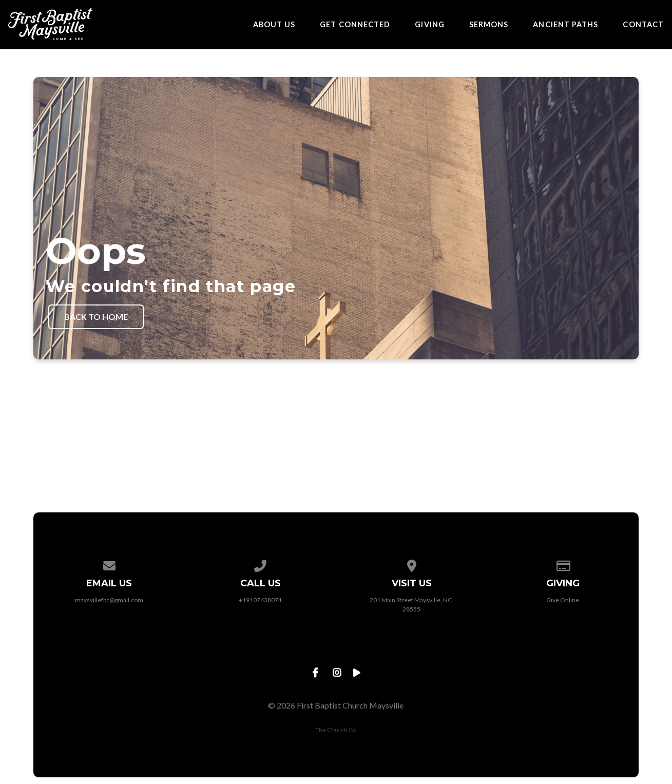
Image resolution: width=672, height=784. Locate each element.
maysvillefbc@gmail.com (109, 600)
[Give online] (563, 564)
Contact (643, 25)
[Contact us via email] (109, 564)
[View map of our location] (412, 564)
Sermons (489, 25)
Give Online (563, 600)
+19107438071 (260, 600)
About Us (274, 25)
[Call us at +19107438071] (260, 564)
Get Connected (355, 25)
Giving (429, 25)
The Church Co (336, 730)
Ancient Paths (565, 25)
